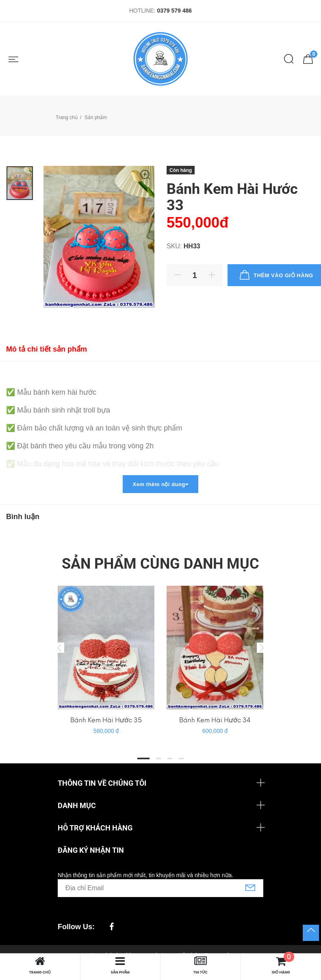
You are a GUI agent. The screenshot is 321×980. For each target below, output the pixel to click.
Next (262, 648)
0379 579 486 (174, 11)
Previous (59, 648)
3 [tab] (170, 758)
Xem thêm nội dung (160, 484)
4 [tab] (181, 758)
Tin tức (200, 965)
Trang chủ (67, 117)
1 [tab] (143, 758)
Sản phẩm (120, 965)
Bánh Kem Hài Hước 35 (106, 720)
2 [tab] (158, 758)
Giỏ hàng (281, 965)
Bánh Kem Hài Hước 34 (215, 720)
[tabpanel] (106, 656)
